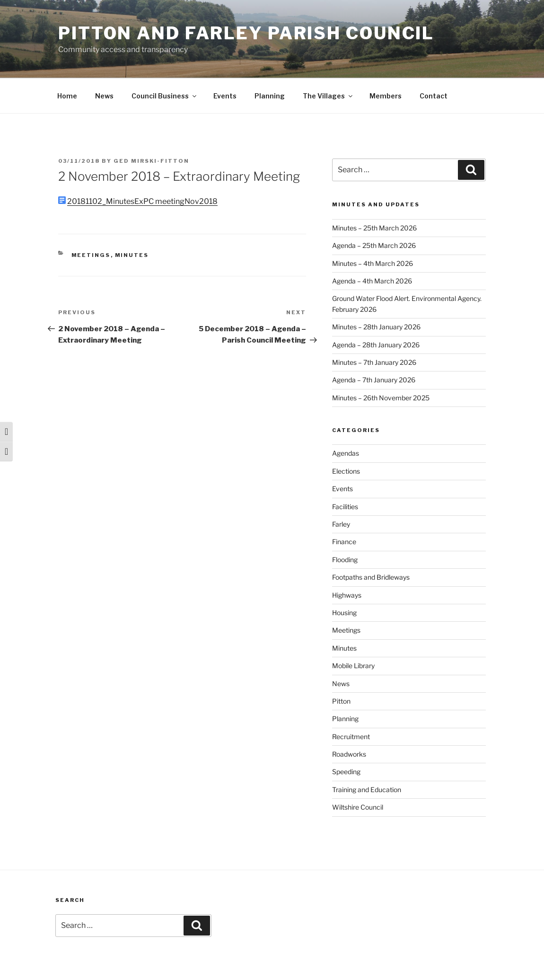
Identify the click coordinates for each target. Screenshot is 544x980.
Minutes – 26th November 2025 (381, 398)
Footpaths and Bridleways (371, 577)
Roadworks (349, 754)
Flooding (345, 560)
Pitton (341, 701)
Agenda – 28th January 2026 (376, 345)
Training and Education (367, 790)
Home (67, 96)
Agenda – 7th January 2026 (374, 380)
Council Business (165, 96)
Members (386, 96)
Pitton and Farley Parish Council (246, 33)
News (104, 96)
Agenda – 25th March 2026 (374, 245)
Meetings (91, 255)
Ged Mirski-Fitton (151, 161)
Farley (341, 524)
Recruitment (351, 737)
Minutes (132, 255)
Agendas (346, 453)
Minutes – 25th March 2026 (374, 228)
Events (225, 96)
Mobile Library (353, 666)
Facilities (345, 507)
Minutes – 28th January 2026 (376, 327)
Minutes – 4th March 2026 (373, 263)
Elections (346, 471)
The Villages (328, 96)
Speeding (346, 772)
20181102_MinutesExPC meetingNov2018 (142, 201)
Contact (434, 96)
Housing (344, 613)
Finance (344, 542)
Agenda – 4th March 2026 (372, 281)
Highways (347, 595)
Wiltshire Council (358, 807)
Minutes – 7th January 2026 (374, 362)
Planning (270, 96)
